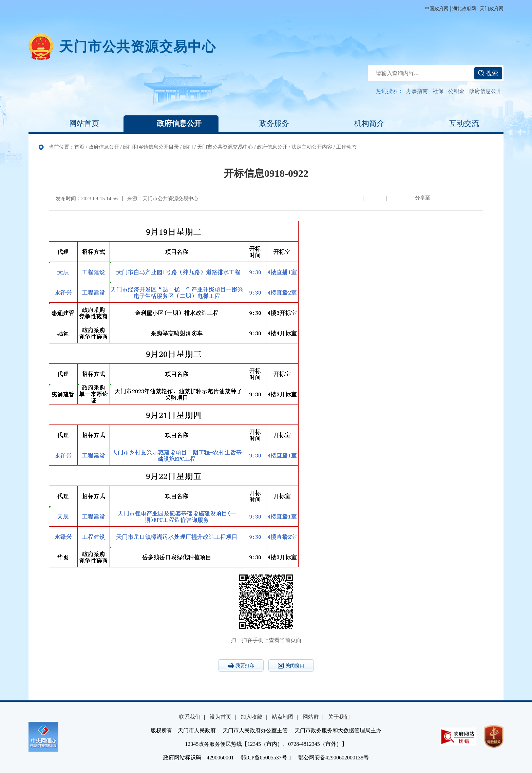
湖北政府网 (464, 9)
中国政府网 (437, 9)
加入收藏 (251, 717)
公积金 (456, 91)
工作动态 (346, 147)
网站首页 (76, 124)
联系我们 (190, 717)
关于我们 (339, 717)
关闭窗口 (291, 666)
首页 (79, 147)
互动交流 (456, 124)
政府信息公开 (486, 91)
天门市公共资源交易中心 (138, 47)
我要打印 (241, 665)
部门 (188, 147)
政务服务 (266, 124)
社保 (438, 91)
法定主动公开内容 (312, 147)
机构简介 (361, 124)
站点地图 (283, 717)
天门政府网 (492, 9)
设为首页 (221, 717)
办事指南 (417, 91)
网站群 (311, 717)
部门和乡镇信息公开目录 (151, 147)
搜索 (488, 73)
